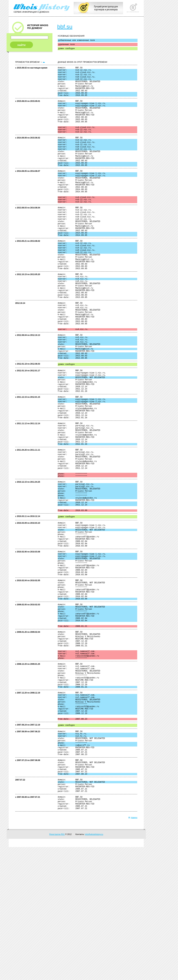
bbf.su (65, 27)
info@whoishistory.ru (94, 967)
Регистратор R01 (57, 967)
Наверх (133, 951)
